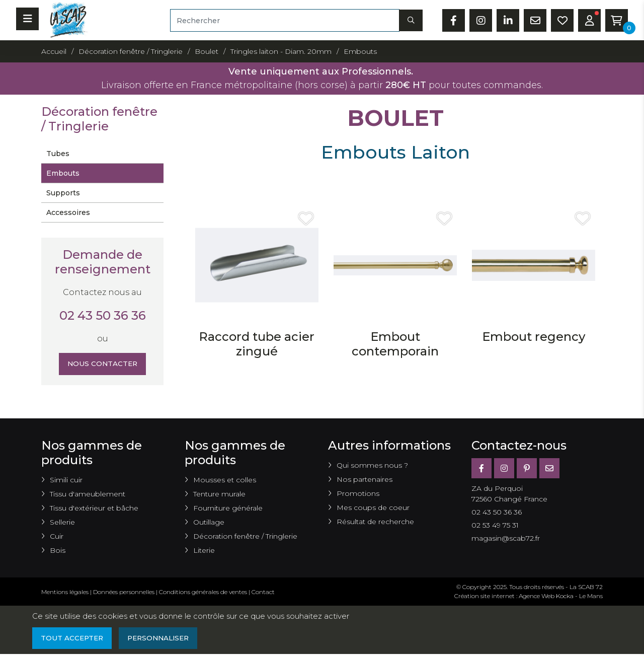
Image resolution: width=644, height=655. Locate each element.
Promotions (358, 493)
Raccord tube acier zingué (257, 344)
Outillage (209, 522)
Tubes (58, 154)
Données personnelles (124, 592)
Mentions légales (65, 592)
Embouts (63, 173)
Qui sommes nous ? (372, 465)
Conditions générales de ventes (203, 592)
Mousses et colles (225, 480)
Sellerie (62, 522)
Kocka (565, 596)
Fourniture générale (228, 508)
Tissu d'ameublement (88, 494)
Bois (58, 550)
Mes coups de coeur (373, 507)
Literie (204, 550)
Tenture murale (219, 494)
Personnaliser (162, 638)
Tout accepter (73, 638)
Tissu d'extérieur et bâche (94, 508)
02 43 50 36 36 (103, 315)
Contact (263, 592)
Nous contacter (102, 364)
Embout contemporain (395, 344)
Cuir (57, 536)
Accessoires (68, 212)
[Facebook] (481, 468)
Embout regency (534, 337)
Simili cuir (66, 480)
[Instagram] (504, 468)
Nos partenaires (365, 479)
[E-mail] (549, 468)
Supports (63, 193)
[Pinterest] (527, 468)
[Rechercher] (285, 20)
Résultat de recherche (375, 522)
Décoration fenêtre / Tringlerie (245, 536)
